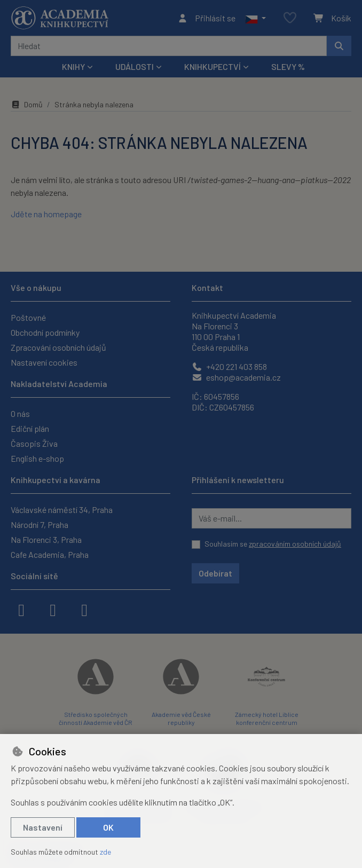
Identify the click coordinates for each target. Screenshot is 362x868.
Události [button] (135, 66)
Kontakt (207, 287)
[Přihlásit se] (206, 18)
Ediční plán (30, 428)
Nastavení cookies (44, 362)
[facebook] (21, 609)
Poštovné (28, 317)
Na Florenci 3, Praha (46, 539)
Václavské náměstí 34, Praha (62, 510)
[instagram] (53, 609)
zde (105, 852)
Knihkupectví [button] (213, 66)
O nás (20, 413)
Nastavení (43, 827)
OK (108, 827)
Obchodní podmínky (45, 332)
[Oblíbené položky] (290, 18)
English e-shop (37, 458)
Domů (27, 104)
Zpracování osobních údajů (58, 347)
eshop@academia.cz (236, 377)
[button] (255, 18)
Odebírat (215, 573)
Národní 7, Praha (40, 524)
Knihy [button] (73, 66)
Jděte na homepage (46, 214)
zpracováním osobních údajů (295, 544)
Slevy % (288, 66)
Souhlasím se (273, 544)
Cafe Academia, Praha (50, 554)
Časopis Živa (34, 443)
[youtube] (84, 609)
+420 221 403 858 (229, 366)
